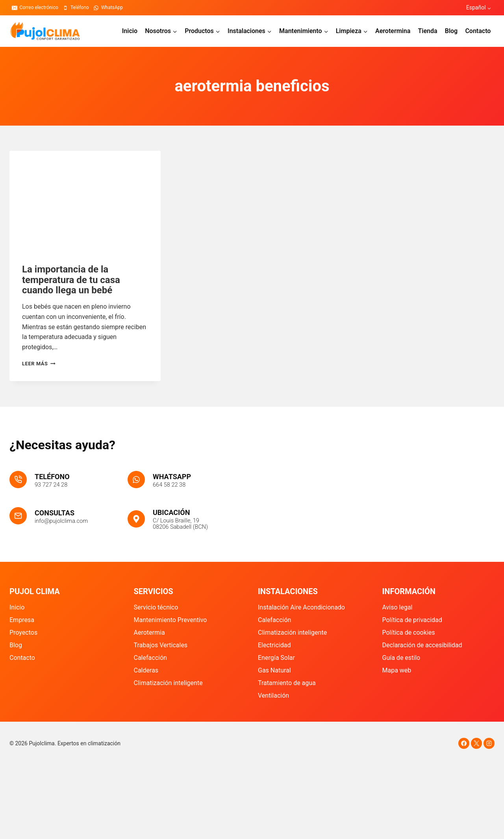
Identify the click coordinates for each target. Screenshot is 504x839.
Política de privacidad (412, 620)
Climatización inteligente (168, 683)
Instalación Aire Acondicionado (301, 607)
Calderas (146, 670)
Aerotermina (393, 31)
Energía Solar (276, 658)
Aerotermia (149, 632)
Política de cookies (409, 632)
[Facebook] (464, 743)
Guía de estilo (401, 658)
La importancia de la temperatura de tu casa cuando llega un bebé (71, 280)
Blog (451, 31)
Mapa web (397, 670)
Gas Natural (274, 670)
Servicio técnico (156, 607)
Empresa (22, 620)
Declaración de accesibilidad (422, 645)
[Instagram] (489, 743)
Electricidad (274, 645)
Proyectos (23, 632)
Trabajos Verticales (161, 645)
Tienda (427, 31)
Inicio (130, 31)
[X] (476, 743)
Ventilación (273, 695)
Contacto (478, 31)
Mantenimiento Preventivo (170, 620)
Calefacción (150, 658)
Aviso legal (397, 607)
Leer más (39, 364)
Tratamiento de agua (287, 683)
